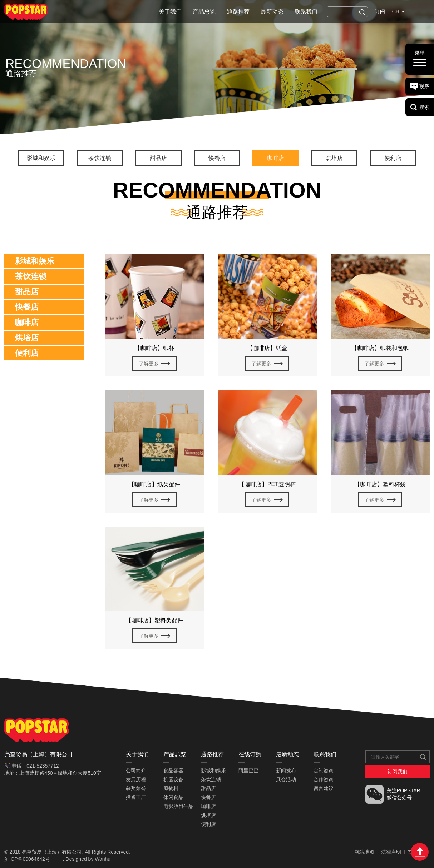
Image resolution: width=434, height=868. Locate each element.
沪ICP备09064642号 (27, 859)
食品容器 (173, 770)
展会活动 (286, 779)
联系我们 (306, 12)
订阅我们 (398, 772)
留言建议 (324, 788)
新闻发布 (286, 770)
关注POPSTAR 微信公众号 (404, 794)
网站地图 (364, 852)
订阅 (380, 11)
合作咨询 (324, 779)
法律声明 (391, 852)
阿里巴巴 (248, 770)
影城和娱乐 (41, 158)
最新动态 (272, 12)
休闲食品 (173, 797)
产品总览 (204, 12)
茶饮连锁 (100, 158)
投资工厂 (136, 797)
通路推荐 (238, 12)
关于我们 (170, 12)
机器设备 (173, 779)
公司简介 (136, 770)
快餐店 (217, 158)
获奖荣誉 (136, 788)
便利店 (393, 158)
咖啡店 (276, 158)
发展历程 (136, 779)
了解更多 (149, 364)
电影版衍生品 (178, 806)
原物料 (171, 788)
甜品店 (158, 158)
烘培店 (334, 158)
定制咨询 (324, 770)
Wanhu (103, 859)
